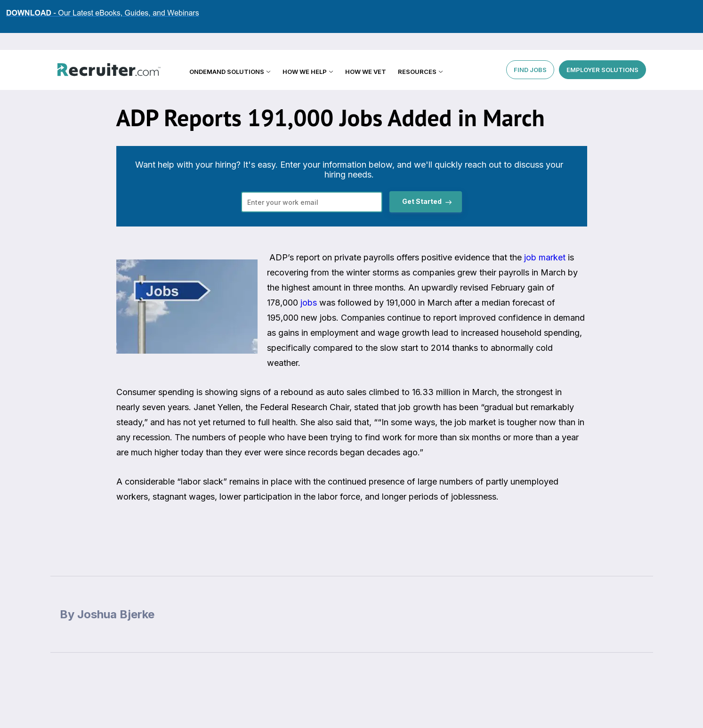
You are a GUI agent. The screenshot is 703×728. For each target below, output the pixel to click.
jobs (309, 303)
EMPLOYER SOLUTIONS (602, 52)
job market (545, 257)
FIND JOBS (530, 52)
